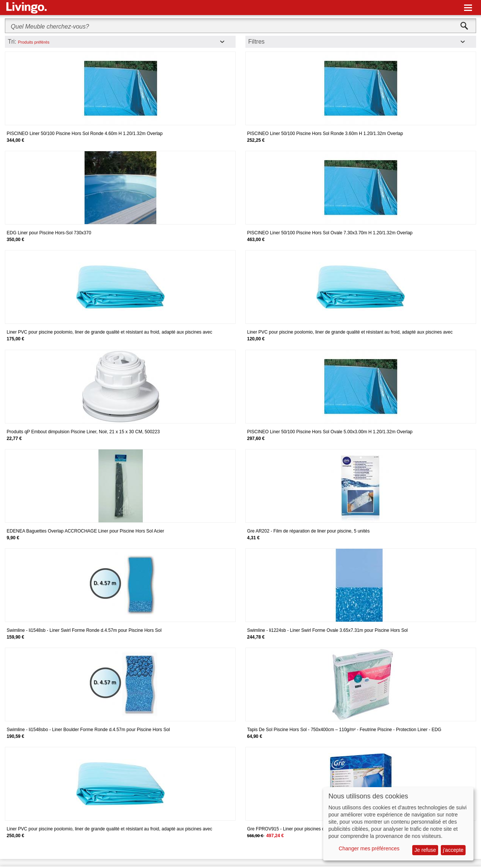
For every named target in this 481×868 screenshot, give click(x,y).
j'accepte (453, 850)
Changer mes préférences (369, 848)
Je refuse (425, 850)
